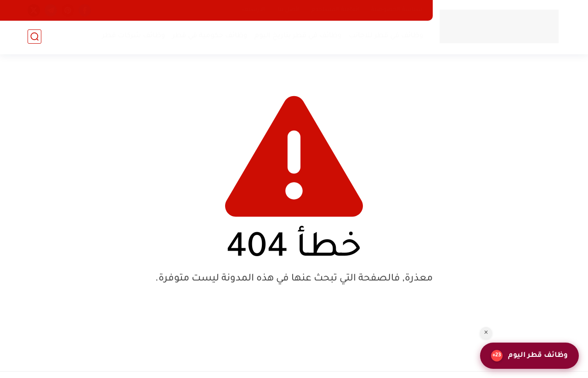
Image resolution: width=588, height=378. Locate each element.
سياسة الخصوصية (397, 10)
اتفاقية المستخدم (335, 10)
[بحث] (34, 37)
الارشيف (254, 10)
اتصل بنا (288, 10)
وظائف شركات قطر (133, 37)
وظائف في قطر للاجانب (385, 37)
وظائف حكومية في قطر (209, 37)
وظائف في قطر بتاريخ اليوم (297, 37)
